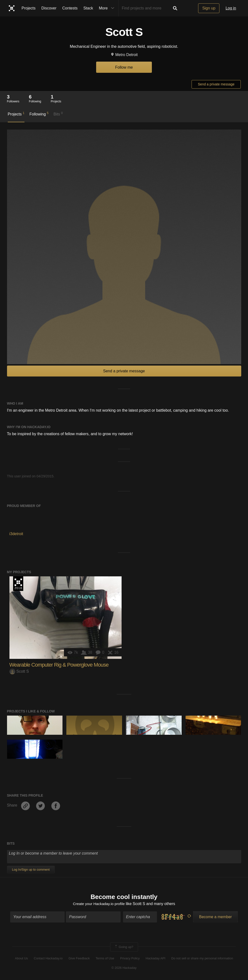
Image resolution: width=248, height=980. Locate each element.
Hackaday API (155, 959)
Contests (70, 8)
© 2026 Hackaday (124, 968)
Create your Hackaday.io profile (99, 904)
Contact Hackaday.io (48, 959)
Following (39, 114)
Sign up (209, 8)
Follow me (124, 67)
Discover (49, 8)
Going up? (124, 947)
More (108, 8)
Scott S (19, 671)
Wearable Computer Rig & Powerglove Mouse (59, 665)
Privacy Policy (130, 959)
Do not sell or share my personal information (202, 959)
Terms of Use (105, 959)
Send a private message (216, 84)
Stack (88, 8)
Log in (231, 8)
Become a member (215, 917)
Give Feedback (79, 959)
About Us (21, 959)
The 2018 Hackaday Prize (18, 584)
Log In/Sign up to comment (31, 870)
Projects (29, 8)
